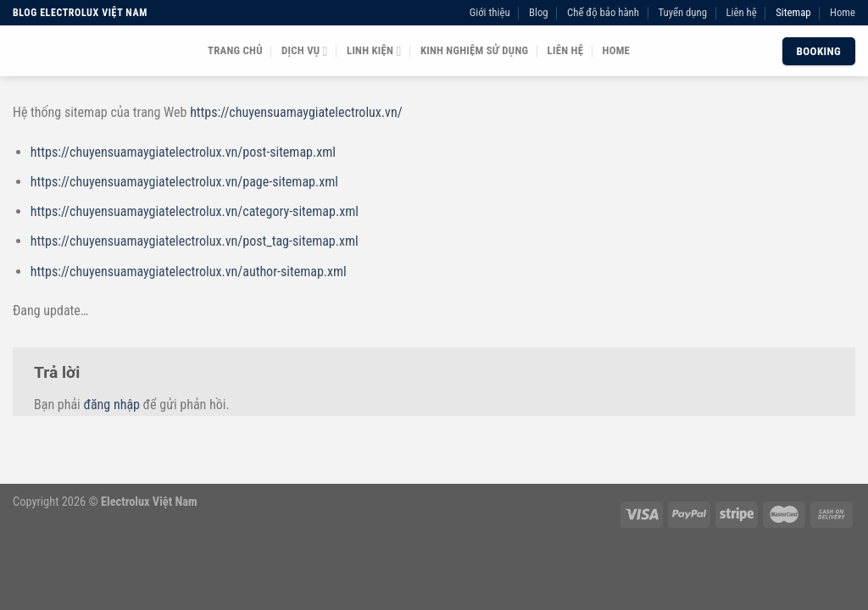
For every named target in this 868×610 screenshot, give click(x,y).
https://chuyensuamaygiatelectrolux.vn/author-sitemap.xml (189, 272)
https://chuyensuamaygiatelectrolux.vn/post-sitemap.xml (183, 152)
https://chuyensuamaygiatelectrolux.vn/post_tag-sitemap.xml (195, 241)
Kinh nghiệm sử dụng (474, 50)
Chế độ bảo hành (603, 12)
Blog (539, 12)
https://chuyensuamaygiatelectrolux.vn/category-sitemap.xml (195, 211)
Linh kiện (374, 51)
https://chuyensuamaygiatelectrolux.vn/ (296, 112)
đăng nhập (111, 405)
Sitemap (793, 12)
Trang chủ (235, 50)
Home (843, 12)
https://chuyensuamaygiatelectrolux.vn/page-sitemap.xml (184, 182)
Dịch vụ (305, 51)
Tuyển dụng (682, 12)
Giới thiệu (490, 12)
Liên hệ (741, 12)
